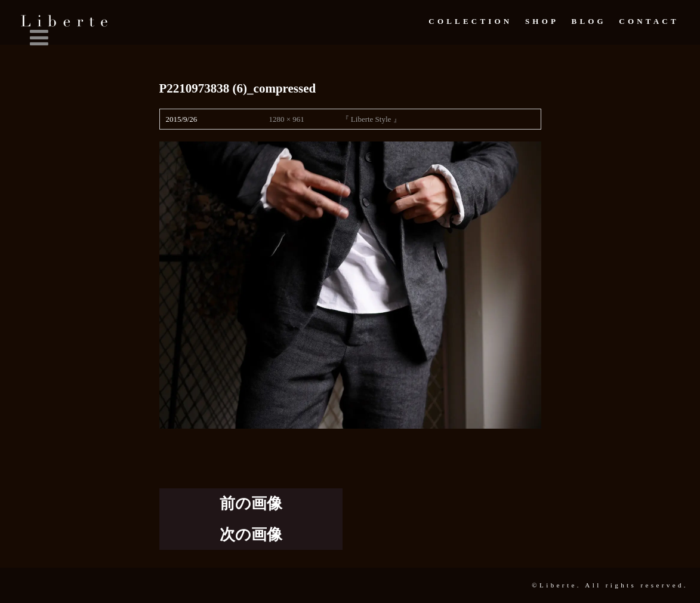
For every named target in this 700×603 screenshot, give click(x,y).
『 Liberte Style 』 (371, 119)
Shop (542, 21)
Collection (470, 21)
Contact (649, 21)
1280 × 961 (286, 119)
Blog (589, 21)
